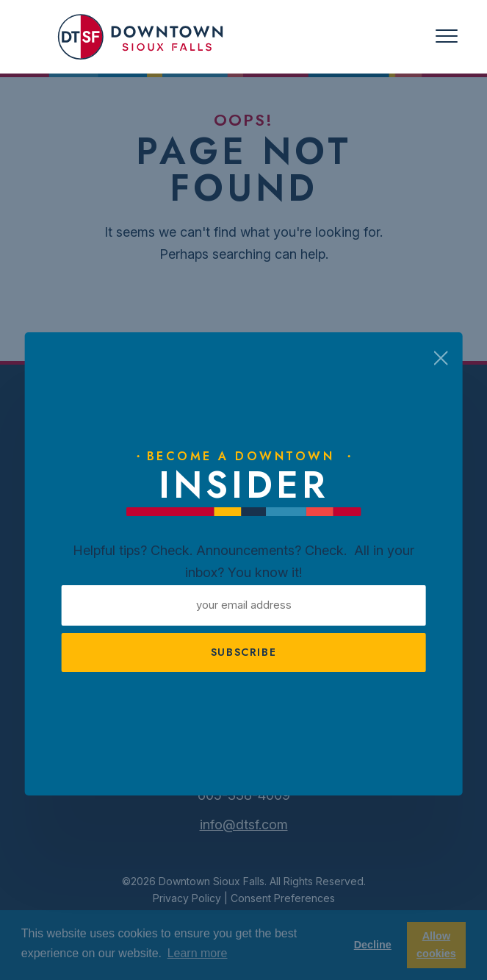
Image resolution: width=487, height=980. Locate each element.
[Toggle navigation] (447, 36)
